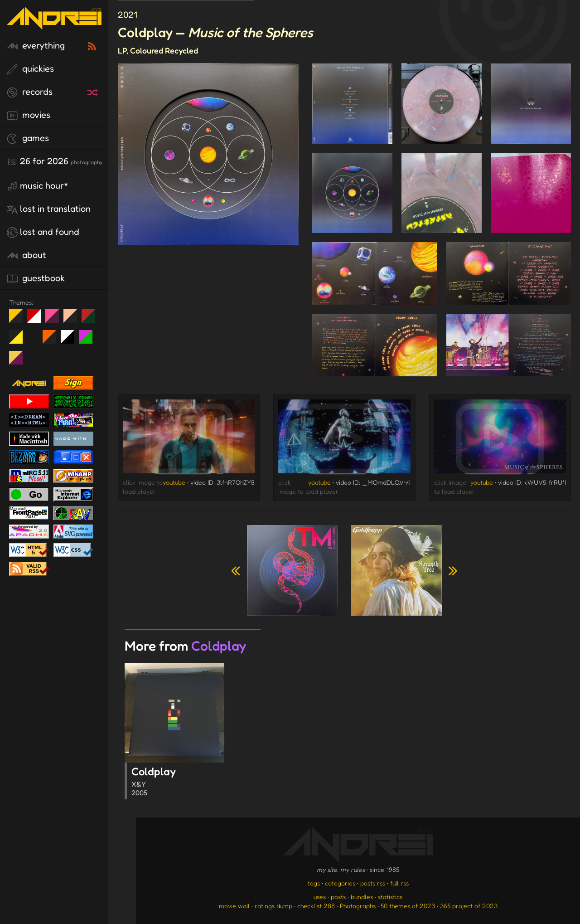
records (30, 92)
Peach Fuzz (74, 320)
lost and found (43, 232)
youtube (174, 482)
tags (314, 883)
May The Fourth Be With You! (19, 340)
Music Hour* (38, 186)
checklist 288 (316, 906)
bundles (362, 897)
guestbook (36, 278)
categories (340, 883)
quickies (30, 69)
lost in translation (49, 209)
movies (29, 115)
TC (19, 361)
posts (338, 897)
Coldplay (178, 782)
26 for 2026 (55, 161)
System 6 (71, 340)
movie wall (234, 906)
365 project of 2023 (469, 906)
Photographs (358, 906)
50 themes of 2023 (408, 906)
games (28, 138)
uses (320, 897)
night (19, 320)
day (37, 320)
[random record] (93, 91)
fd (55, 320)
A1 (89, 340)
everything (36, 46)
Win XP (34, 337)
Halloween (53, 340)
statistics (390, 897)
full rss (399, 883)
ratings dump (273, 906)
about (27, 255)
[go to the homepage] (54, 24)
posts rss (373, 883)
